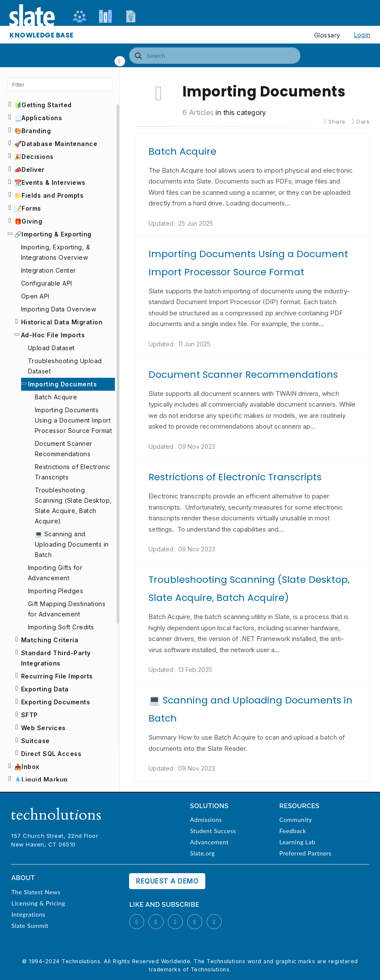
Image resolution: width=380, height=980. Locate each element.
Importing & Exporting (56, 234)
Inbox (30, 767)
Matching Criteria (50, 640)
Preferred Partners (305, 853)
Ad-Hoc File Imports (53, 335)
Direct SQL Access (51, 754)
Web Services (43, 728)
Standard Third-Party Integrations (56, 658)
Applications (42, 118)
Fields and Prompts (53, 195)
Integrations (28, 914)
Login (362, 35)
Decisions (37, 157)
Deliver (33, 170)
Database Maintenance (59, 144)
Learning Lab (297, 842)
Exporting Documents (56, 702)
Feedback (293, 831)
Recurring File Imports (57, 676)
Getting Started (46, 105)
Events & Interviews (53, 182)
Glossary (327, 35)
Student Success (213, 831)
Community (296, 820)
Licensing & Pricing (38, 903)
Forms (31, 208)
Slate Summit (30, 926)
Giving (32, 221)
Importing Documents (62, 384)
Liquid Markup (45, 779)
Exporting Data (45, 689)
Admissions (206, 820)
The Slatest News (36, 892)
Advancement (209, 842)
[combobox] (215, 56)
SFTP (29, 715)
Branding (36, 131)
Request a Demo (167, 881)
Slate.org (202, 853)
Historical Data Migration (62, 322)
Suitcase (36, 741)
